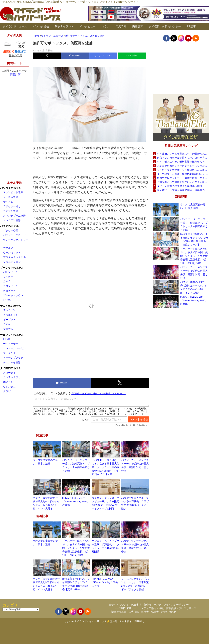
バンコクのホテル (11, 188)
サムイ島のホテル (11, 306)
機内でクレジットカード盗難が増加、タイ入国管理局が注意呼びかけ (183, 178)
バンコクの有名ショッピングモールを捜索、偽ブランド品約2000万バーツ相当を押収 (183, 166)
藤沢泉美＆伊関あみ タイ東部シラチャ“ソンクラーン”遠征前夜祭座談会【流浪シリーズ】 (194, 239)
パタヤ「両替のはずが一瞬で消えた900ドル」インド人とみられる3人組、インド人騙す (194, 287)
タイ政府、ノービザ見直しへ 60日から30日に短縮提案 (183, 154)
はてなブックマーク (103, 56)
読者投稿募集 (119, 612)
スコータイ (9, 373)
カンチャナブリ (12, 377)
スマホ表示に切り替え (132, 621)
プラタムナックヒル (14, 257)
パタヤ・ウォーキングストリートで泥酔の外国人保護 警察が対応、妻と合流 (194, 272)
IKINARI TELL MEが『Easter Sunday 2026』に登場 (76, 501)
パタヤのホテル (9, 226)
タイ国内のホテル (11, 368)
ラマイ (7, 324)
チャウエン (9, 310)
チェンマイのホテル (12, 335)
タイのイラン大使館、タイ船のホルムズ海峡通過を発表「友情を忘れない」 (183, 170)
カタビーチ (9, 291)
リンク (157, 605)
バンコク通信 (41, 26)
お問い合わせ (169, 612)
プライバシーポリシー (176, 605)
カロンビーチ (11, 286)
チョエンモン (11, 315)
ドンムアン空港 (12, 220)
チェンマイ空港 (12, 362)
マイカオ (8, 277)
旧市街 (7, 339)
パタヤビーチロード (14, 235)
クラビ (7, 391)
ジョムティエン (12, 262)
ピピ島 (7, 300)
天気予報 (121, 26)
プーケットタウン (13, 295)
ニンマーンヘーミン (14, 348)
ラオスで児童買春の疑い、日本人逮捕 (193, 206)
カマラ (7, 281)
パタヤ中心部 (11, 230)
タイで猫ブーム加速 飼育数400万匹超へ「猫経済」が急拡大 (183, 174)
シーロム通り (11, 197)
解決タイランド (64, 26)
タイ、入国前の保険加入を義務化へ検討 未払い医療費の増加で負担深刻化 (183, 186)
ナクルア (8, 248)
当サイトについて (119, 605)
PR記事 (191, 26)
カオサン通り (11, 211)
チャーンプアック (13, 358)
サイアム (8, 202)
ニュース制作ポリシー (124, 608)
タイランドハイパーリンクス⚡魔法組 (96, 621)
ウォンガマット (12, 252)
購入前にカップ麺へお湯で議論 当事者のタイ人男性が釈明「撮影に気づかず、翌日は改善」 (183, 190)
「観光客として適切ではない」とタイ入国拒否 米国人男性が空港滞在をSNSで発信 (183, 182)
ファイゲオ (9, 353)
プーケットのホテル (12, 268)
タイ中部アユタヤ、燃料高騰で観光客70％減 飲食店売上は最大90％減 (183, 162)
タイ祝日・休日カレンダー (165, 26)
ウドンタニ (9, 387)
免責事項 (136, 605)
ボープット (9, 319)
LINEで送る (132, 56)
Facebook (75, 56)
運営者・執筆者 (150, 612)
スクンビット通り (13, 192)
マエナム (8, 329)
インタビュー (88, 26)
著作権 (147, 605)
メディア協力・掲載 (152, 608)
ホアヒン (8, 382)
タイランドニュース (15, 26)
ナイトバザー (11, 344)
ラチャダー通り (12, 206)
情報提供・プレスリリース (181, 608)
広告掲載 (134, 612)
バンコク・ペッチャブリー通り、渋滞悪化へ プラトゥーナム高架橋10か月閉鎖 (194, 224)
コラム (106, 26)
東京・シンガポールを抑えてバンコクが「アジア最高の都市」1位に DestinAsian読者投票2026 (183, 158)
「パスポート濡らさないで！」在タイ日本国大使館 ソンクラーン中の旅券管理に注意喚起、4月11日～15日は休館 (105, 467)
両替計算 (138, 26)
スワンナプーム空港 (14, 216)
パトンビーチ (11, 272)
